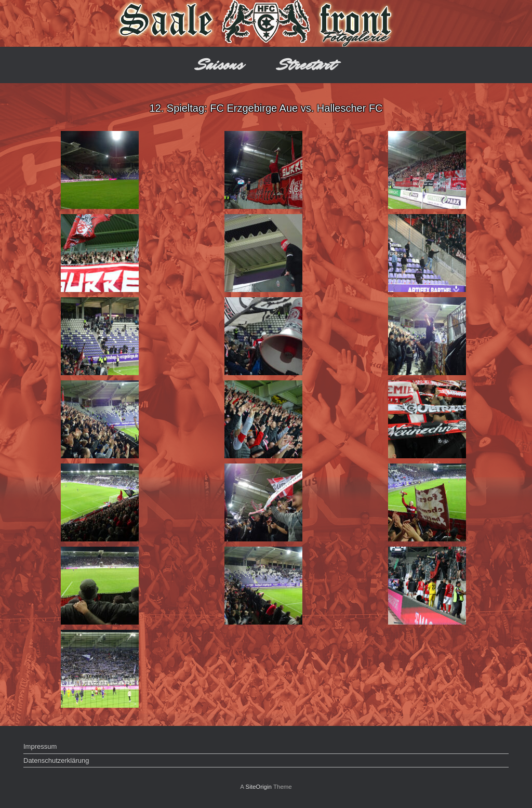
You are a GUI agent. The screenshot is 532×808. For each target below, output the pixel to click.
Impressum (40, 746)
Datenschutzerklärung (56, 760)
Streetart (307, 65)
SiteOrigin (258, 787)
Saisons (220, 65)
